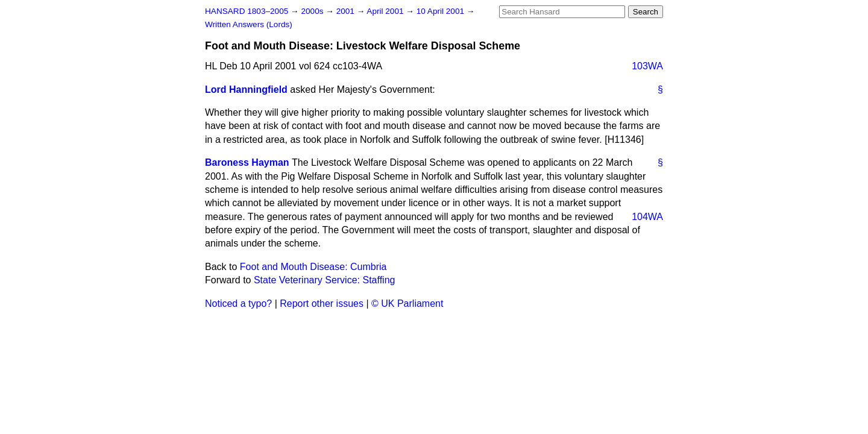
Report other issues (322, 303)
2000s (313, 11)
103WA (647, 66)
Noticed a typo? (238, 303)
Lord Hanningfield (246, 90)
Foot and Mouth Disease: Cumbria (313, 267)
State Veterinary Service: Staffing (325, 280)
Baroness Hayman (247, 162)
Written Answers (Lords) (249, 24)
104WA (647, 217)
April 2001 (386, 11)
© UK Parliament (407, 303)
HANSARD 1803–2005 (247, 11)
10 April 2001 (442, 11)
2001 (347, 11)
